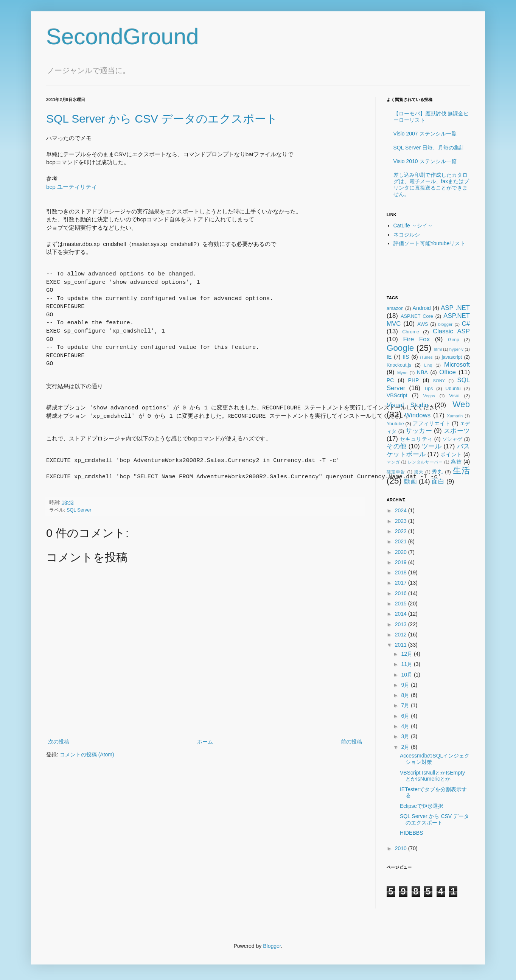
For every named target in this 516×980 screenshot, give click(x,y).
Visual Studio (407, 405)
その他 (397, 446)
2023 (402, 521)
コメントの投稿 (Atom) (87, 754)
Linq (428, 365)
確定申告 (396, 472)
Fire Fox (417, 339)
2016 (402, 593)
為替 (456, 462)
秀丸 (438, 472)
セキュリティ (416, 439)
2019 (402, 562)
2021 (402, 541)
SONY (439, 381)
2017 (402, 583)
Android (422, 308)
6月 (406, 716)
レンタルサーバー (425, 462)
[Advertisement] (431, 271)
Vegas (429, 396)
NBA (422, 372)
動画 (410, 481)
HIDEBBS (411, 833)
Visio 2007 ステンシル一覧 (425, 134)
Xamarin (455, 416)
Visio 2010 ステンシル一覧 (425, 161)
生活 (461, 471)
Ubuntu (453, 389)
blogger (445, 324)
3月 (406, 736)
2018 (402, 572)
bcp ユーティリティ (71, 187)
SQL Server (79, 510)
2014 (402, 614)
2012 (402, 635)
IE (389, 357)
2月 (406, 747)
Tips (428, 389)
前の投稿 (351, 742)
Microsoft (457, 365)
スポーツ (457, 431)
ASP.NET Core (417, 316)
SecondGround (123, 37)
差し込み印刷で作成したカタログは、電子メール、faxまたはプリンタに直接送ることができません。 (431, 184)
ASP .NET (455, 308)
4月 (406, 726)
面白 (438, 481)
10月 (407, 675)
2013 (402, 624)
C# (466, 324)
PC (390, 380)
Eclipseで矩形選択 (422, 806)
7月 (406, 705)
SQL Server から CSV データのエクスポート (162, 119)
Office (448, 372)
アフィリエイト (432, 423)
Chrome (411, 332)
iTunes (427, 357)
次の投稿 (59, 742)
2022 (402, 531)
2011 (402, 645)
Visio (454, 396)
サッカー (419, 431)
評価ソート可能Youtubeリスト (430, 243)
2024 (402, 510)
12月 (407, 654)
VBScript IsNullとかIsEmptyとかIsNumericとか (432, 776)
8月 (406, 695)
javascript (452, 357)
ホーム (205, 742)
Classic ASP (451, 331)
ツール (432, 446)
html (438, 349)
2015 (402, 604)
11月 (407, 664)
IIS (406, 357)
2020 (402, 552)
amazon (395, 308)
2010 (402, 848)
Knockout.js (399, 365)
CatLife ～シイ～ (413, 226)
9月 (406, 685)
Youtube (395, 424)
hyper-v (456, 349)
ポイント (451, 454)
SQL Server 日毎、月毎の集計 (429, 148)
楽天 (419, 472)
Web (461, 404)
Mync (402, 373)
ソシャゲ (452, 439)
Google (400, 348)
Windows (418, 415)
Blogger (272, 946)
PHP (414, 380)
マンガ (393, 462)
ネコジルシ (407, 235)
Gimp (454, 340)
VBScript (397, 395)
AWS (423, 324)
